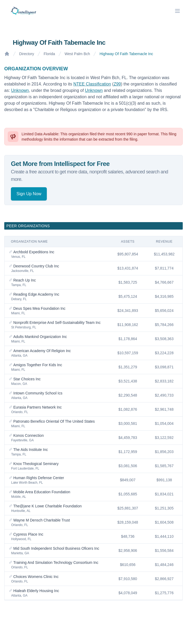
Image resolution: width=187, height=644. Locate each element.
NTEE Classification (92, 84)
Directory (27, 54)
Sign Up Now (29, 194)
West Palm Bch (77, 54)
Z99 (117, 84)
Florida (49, 54)
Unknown (20, 90)
